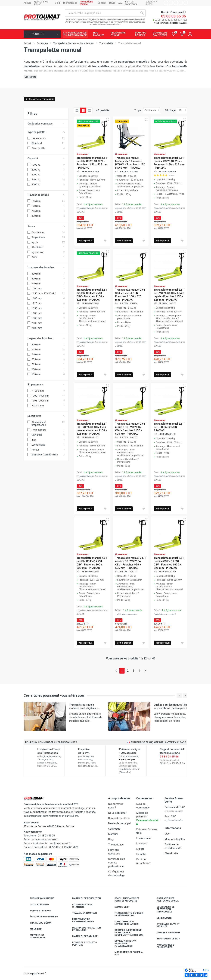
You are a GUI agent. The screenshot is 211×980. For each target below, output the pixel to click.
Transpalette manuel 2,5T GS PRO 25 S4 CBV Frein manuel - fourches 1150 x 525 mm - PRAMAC (92, 429)
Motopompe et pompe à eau (126, 953)
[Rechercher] (142, 13)
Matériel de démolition (84, 898)
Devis (112, 3)
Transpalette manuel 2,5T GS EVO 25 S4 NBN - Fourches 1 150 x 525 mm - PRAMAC (130, 295)
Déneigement (162, 918)
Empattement (46, 385)
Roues (46, 226)
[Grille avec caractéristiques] (83, 110)
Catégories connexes (46, 124)
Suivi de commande (131, 3)
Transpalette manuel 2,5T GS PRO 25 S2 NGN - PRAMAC (169, 427)
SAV (120, 3)
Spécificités (46, 416)
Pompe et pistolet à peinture (82, 944)
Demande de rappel (119, 823)
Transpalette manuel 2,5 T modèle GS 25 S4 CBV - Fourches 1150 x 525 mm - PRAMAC (92, 163)
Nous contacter (117, 813)
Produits (42, 34)
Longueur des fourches (46, 267)
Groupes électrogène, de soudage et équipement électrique (126, 932)
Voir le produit (85, 241)
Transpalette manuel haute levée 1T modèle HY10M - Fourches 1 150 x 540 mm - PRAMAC (130, 163)
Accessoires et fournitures (164, 946)
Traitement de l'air (166, 939)
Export (140, 849)
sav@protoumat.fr (60, 843)
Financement (144, 838)
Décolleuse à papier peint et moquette (124, 900)
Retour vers (40, 99)
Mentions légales (175, 839)
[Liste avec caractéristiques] (89, 110)
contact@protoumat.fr (45, 839)
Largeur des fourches (46, 338)
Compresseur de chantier (80, 906)
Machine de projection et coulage (84, 929)
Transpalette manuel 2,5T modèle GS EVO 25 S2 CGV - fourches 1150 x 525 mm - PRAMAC (130, 429)
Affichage (170, 110)
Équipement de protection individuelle (163, 909)
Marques (113, 834)
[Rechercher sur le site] (102, 13)
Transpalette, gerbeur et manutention (126, 914)
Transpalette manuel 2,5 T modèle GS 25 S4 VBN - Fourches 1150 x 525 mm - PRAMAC (169, 163)
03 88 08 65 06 (173, 16)
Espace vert (119, 907)
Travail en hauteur (82, 913)
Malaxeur (33, 929)
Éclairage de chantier (41, 917)
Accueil (27, 3)
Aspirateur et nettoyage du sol (165, 900)
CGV (167, 834)
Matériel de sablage (82, 936)
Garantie (141, 854)
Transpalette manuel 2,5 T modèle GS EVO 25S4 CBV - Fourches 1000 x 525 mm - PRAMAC (169, 563)
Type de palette (46, 132)
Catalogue (114, 829)
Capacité (46, 159)
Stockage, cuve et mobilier (165, 925)
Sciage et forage (38, 911)
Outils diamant (37, 905)
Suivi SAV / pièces (151, 3)
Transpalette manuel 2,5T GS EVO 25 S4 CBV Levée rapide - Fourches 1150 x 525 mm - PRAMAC (169, 295)
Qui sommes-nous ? (41, 3)
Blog (57, 3)
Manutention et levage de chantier (124, 923)
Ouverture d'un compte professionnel (117, 863)
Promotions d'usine (39, 898)
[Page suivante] (145, 671)
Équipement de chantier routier (80, 920)
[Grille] (77, 110)
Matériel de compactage (35, 936)
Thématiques (70, 3)
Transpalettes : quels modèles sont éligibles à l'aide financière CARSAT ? (85, 708)
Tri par (138, 110)
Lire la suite (30, 77)
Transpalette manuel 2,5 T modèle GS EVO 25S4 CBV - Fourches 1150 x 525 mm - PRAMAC (92, 295)
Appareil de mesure (166, 933)
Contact (102, 3)
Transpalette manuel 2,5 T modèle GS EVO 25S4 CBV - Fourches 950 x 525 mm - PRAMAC (131, 563)
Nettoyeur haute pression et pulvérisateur (123, 944)
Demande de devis (119, 818)
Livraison (142, 844)
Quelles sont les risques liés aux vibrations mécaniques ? (170, 706)
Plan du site (171, 853)
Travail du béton (38, 923)
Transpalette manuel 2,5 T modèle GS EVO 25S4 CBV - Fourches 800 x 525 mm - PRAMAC (92, 563)
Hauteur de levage (46, 195)
